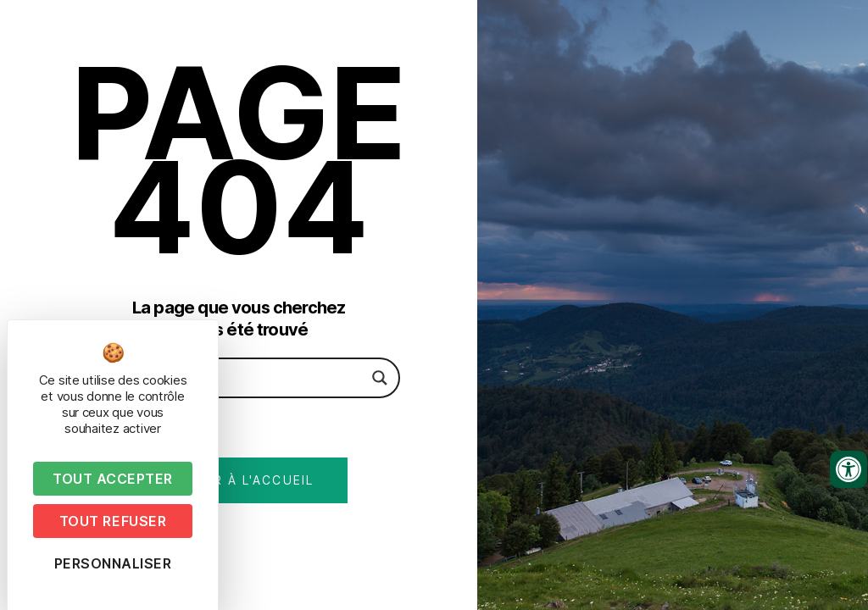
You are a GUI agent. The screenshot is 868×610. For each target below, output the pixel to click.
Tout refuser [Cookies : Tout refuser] (113, 521)
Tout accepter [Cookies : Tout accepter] (113, 479)
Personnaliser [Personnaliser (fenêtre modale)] (113, 563)
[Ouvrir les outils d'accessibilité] (849, 469)
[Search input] (231, 378)
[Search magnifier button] (380, 378)
